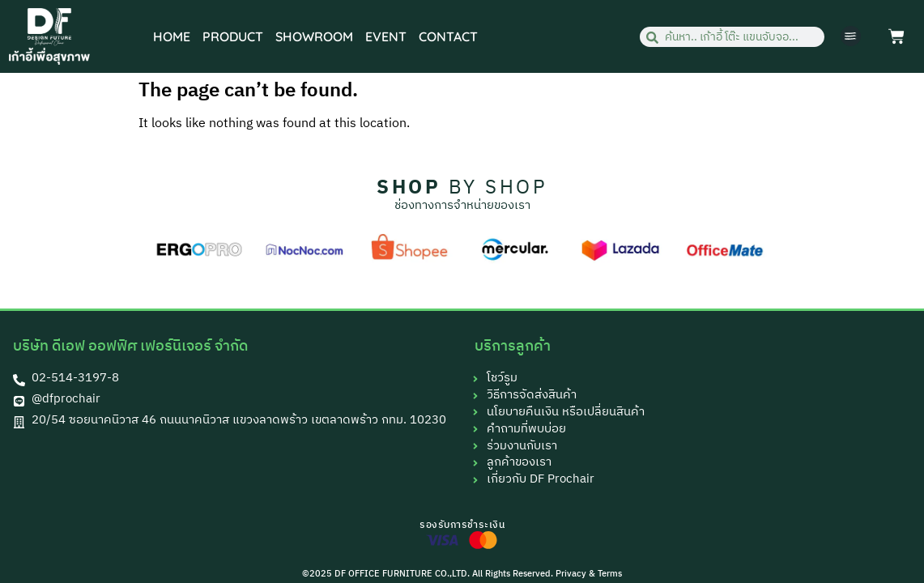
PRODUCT (233, 36)
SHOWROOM (314, 36)
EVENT (386, 36)
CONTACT (448, 36)
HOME (172, 36)
